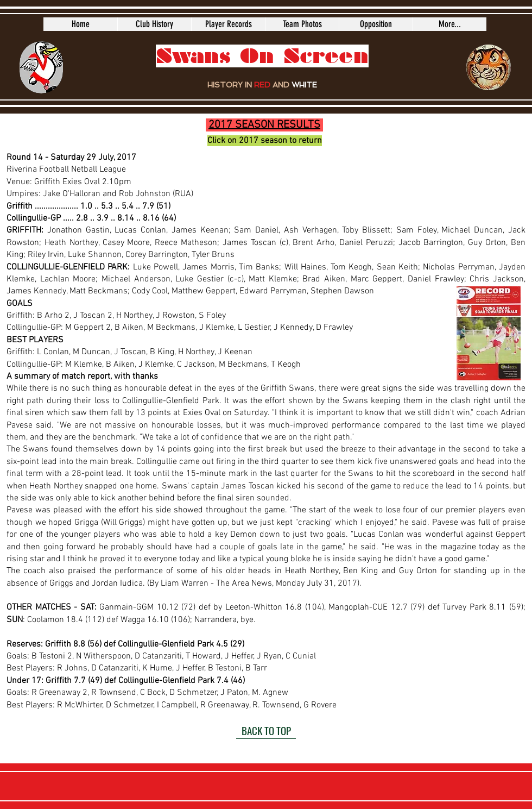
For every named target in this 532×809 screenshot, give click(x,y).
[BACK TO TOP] (266, 731)
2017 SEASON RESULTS (264, 125)
